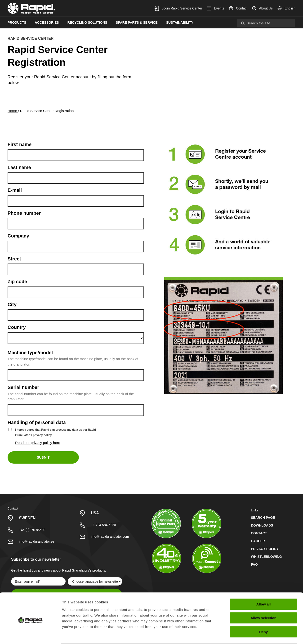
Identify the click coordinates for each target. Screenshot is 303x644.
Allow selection (263, 600)
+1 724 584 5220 (103, 525)
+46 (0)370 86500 (32, 530)
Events (216, 8)
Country (17, 327)
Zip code (17, 282)
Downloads (262, 525)
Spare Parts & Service (137, 22)
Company (18, 236)
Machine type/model (30, 353)
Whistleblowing (266, 557)
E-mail (15, 190)
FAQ (254, 564)
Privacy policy (265, 549)
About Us (262, 8)
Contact (238, 8)
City (12, 304)
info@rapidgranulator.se (37, 541)
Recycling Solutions (87, 22)
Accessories (47, 22)
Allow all (264, 586)
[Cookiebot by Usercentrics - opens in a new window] (31, 635)
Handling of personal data (37, 422)
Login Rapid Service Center (178, 8)
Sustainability (180, 22)
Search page (263, 518)
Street (14, 259)
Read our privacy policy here (38, 443)
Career (258, 541)
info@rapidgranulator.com (110, 537)
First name (20, 144)
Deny (264, 614)
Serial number (23, 387)
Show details (248, 635)
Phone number (24, 213)
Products (17, 22)
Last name (19, 167)
